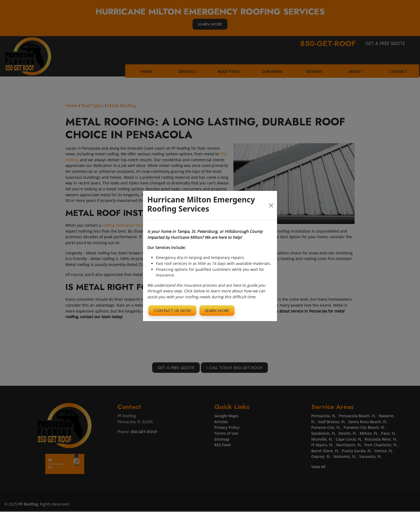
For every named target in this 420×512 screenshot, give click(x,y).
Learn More (220, 310)
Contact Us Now (173, 310)
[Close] (271, 205)
